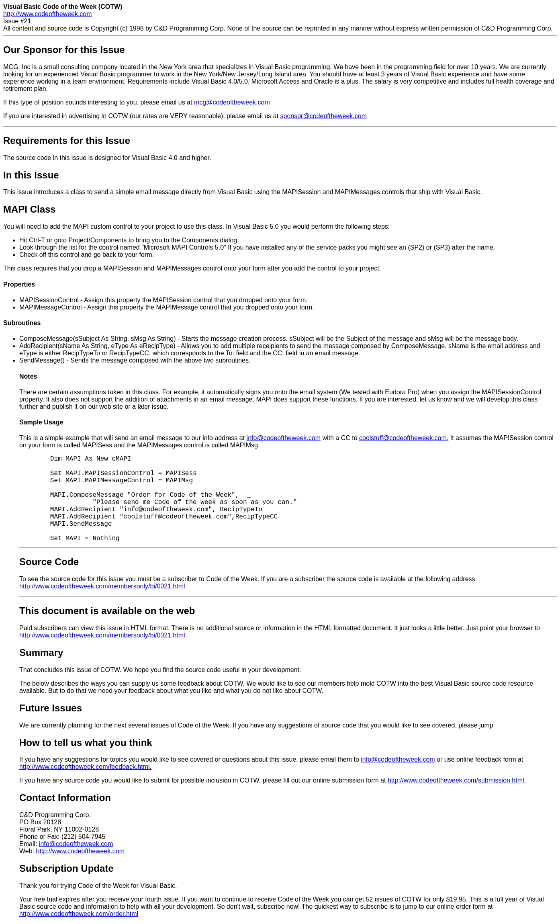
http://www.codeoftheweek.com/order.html (79, 914)
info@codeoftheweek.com (284, 438)
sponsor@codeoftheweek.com (324, 116)
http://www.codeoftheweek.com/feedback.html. (85, 767)
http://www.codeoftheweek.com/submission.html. (457, 780)
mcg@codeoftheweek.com (232, 102)
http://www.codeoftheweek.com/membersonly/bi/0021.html (102, 586)
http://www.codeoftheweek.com (48, 14)
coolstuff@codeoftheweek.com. (404, 438)
